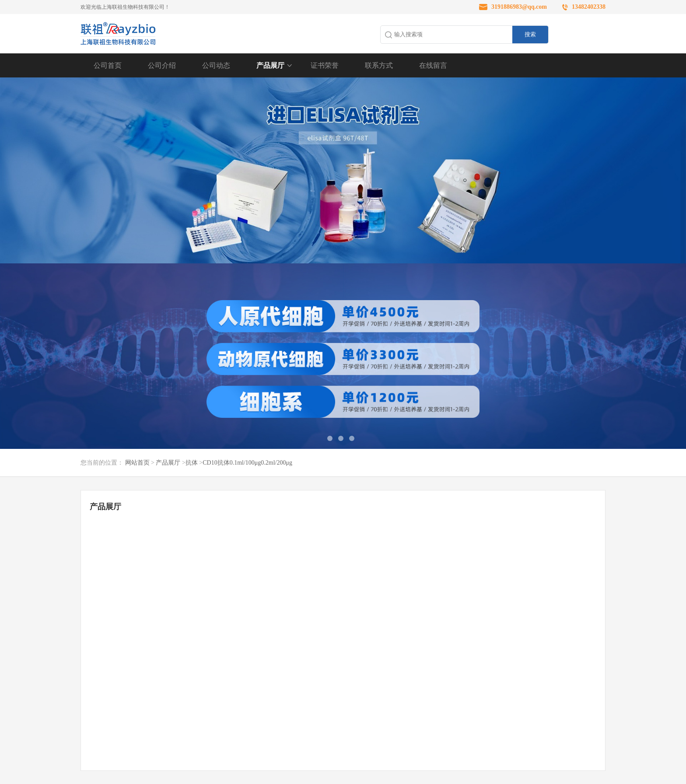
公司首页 (108, 65)
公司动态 (216, 65)
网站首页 (137, 463)
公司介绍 (162, 65)
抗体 (192, 463)
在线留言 (433, 65)
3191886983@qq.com (519, 7)
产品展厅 (270, 65)
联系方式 (379, 65)
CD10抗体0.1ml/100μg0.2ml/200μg (247, 463)
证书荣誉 (325, 65)
